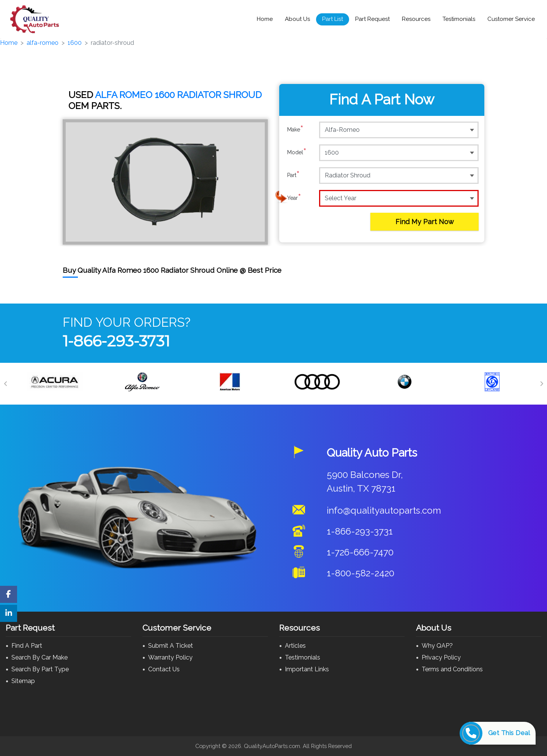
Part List (333, 19)
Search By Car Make (40, 657)
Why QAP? (437, 646)
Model (297, 152)
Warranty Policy (170, 657)
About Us (297, 19)
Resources (416, 19)
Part (293, 175)
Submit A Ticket (171, 646)
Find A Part (27, 646)
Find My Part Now (425, 222)
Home (265, 19)
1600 (75, 43)
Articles (295, 646)
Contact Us (164, 669)
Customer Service (511, 19)
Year (294, 198)
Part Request (372, 19)
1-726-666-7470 (360, 552)
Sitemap (23, 681)
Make (295, 130)
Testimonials (459, 19)
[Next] (541, 384)
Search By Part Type (40, 669)
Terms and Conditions (452, 669)
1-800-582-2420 (360, 573)
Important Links (307, 669)
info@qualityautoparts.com (384, 510)
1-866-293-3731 (116, 341)
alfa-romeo (43, 43)
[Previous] (6, 384)
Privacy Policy (441, 657)
